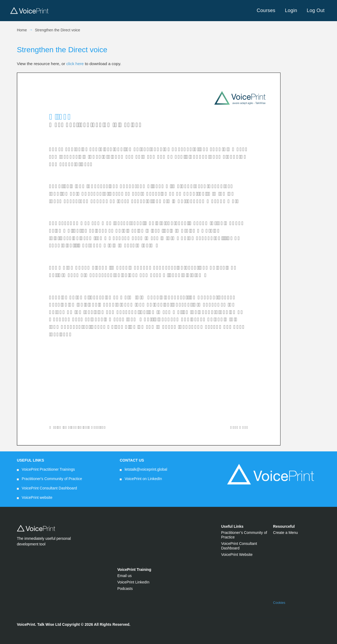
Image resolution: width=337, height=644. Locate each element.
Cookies (279, 603)
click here (75, 64)
